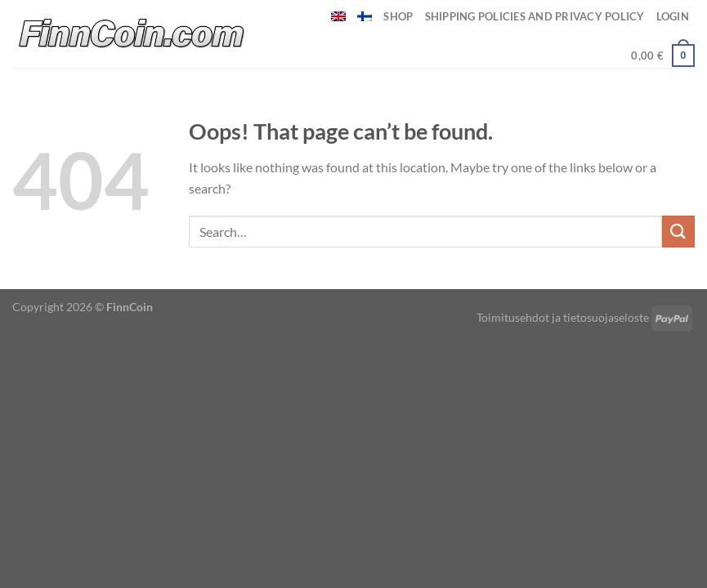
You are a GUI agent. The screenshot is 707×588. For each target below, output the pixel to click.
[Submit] (678, 232)
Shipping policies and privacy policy (535, 16)
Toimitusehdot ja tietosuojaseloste (563, 317)
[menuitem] (338, 16)
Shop (398, 16)
